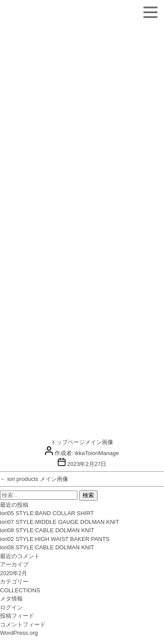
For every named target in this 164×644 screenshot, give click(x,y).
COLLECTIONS (20, 590)
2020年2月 (14, 573)
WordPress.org (19, 633)
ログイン (11, 607)
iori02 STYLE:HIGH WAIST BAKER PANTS (55, 539)
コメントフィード (23, 624)
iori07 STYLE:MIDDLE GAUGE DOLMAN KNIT (59, 522)
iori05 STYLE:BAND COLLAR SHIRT (47, 513)
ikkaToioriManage (97, 453)
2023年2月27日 (87, 464)
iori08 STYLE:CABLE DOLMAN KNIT (47, 530)
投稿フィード (17, 616)
